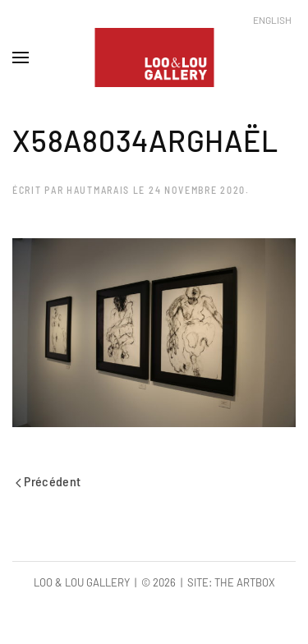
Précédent (48, 481)
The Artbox (245, 582)
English (272, 20)
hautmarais (98, 190)
